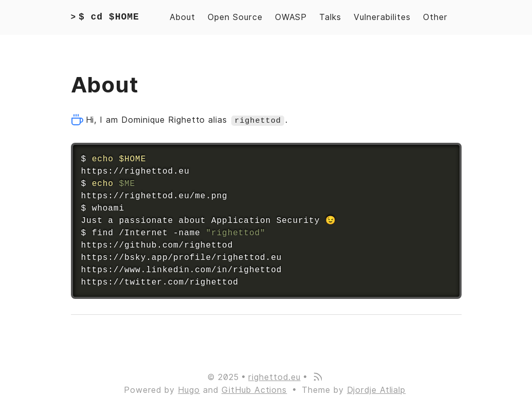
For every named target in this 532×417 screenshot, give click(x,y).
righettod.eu (274, 377)
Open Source (235, 17)
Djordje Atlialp (376, 390)
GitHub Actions (254, 390)
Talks (330, 17)
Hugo (189, 390)
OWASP (291, 17)
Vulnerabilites (382, 17)
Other (435, 17)
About (182, 17)
